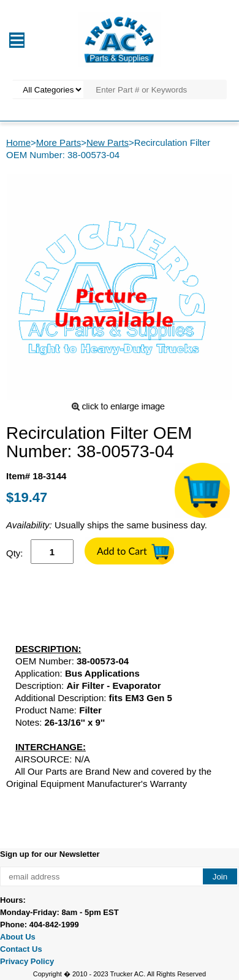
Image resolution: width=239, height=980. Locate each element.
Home (18, 142)
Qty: (15, 553)
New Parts (108, 142)
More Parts (59, 142)
